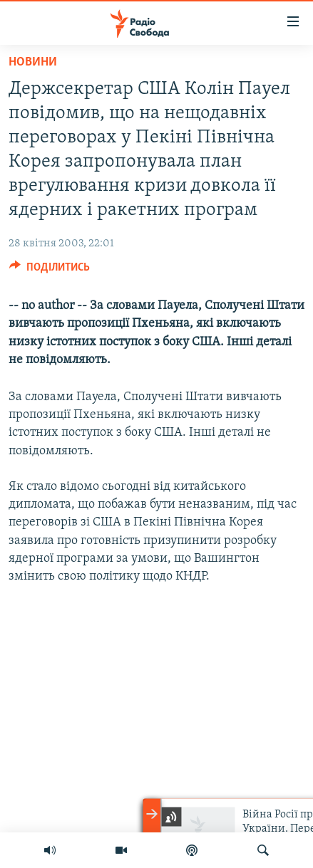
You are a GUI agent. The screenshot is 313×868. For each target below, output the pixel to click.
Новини (33, 62)
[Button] (50, 271)
